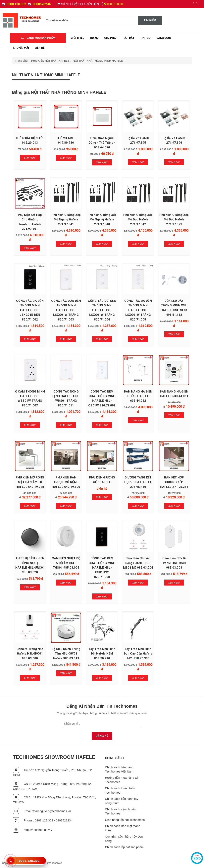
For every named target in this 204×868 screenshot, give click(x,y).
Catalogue (164, 38)
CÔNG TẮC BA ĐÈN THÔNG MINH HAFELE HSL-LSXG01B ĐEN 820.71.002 (30, 310)
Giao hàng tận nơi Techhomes (125, 820)
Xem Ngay (30, 158)
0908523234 (39, 4)
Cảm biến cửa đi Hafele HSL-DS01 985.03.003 (174, 563)
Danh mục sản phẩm (38, 38)
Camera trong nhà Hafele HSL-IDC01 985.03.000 (30, 654)
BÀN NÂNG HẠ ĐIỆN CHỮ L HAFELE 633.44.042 (138, 396)
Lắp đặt (129, 38)
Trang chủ (21, 61)
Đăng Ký (102, 736)
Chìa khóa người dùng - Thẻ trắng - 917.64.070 (102, 143)
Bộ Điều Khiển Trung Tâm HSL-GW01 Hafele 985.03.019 (66, 654)
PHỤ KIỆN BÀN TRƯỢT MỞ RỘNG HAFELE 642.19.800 (66, 482)
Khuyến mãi (21, 48)
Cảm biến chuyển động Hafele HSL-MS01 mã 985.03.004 (138, 563)
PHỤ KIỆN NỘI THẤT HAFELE (50, 61)
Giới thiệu (77, 38)
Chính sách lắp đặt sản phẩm (124, 847)
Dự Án (94, 38)
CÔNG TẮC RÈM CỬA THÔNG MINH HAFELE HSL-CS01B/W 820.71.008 (102, 568)
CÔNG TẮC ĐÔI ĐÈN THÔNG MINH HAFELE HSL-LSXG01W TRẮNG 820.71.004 (102, 310)
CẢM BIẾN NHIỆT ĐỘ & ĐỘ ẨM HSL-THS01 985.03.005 (66, 563)
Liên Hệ (40, 48)
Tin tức (145, 38)
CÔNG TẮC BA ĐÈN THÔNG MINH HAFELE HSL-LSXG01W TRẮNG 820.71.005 (138, 310)
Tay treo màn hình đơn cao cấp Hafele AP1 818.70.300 (138, 654)
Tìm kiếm (150, 20)
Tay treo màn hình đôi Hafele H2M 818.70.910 (102, 654)
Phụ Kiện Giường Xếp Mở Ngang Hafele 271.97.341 (66, 220)
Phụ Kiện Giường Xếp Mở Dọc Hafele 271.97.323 (174, 220)
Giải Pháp (111, 38)
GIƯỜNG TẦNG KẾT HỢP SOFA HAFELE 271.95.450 (138, 482)
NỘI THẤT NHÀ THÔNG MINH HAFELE (98, 61)
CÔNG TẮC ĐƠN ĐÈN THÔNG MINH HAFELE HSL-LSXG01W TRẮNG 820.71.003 (66, 310)
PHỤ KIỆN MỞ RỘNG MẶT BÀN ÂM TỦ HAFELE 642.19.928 (30, 482)
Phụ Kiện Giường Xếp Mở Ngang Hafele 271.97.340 (102, 220)
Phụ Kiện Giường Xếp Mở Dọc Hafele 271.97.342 (138, 220)
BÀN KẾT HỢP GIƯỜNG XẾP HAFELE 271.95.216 (174, 482)
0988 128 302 (14, 4)
